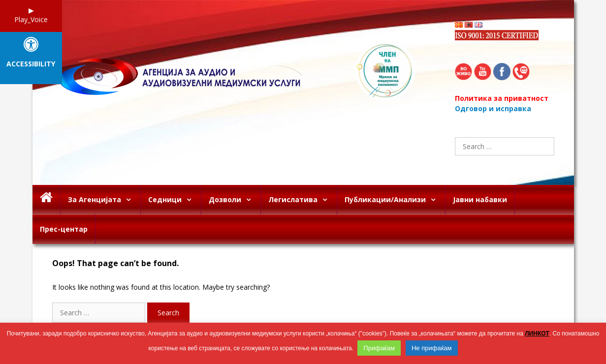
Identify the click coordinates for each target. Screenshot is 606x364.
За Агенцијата (104, 200)
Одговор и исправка (493, 108)
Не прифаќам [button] (432, 348)
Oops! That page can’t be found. (115, 263)
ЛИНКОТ (537, 334)
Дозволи (235, 200)
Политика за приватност (502, 98)
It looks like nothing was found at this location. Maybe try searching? (161, 287)
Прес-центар (64, 229)
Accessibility (31, 64)
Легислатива (303, 200)
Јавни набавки (480, 199)
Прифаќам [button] (379, 348)
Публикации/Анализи (395, 200)
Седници (175, 200)
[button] (131, 200)
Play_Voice (31, 19)
